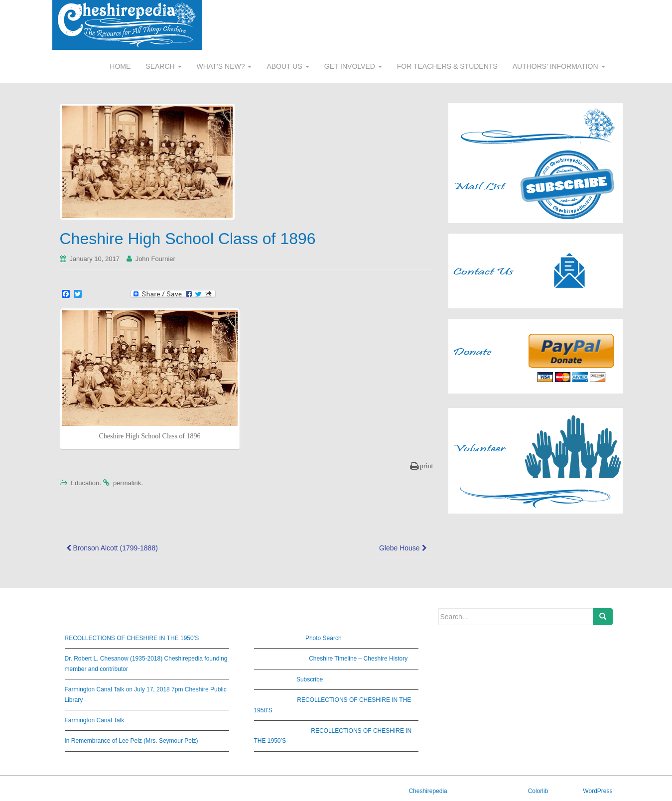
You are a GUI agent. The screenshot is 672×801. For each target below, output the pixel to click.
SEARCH (163, 66)
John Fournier (155, 259)
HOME (120, 66)
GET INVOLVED (353, 66)
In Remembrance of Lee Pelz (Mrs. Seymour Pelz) (132, 741)
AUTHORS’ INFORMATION (559, 66)
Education (85, 483)
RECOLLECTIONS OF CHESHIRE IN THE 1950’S (132, 638)
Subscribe (310, 679)
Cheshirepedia (428, 791)
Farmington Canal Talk (95, 720)
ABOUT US (288, 66)
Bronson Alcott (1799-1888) (112, 548)
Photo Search (324, 638)
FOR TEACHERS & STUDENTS (447, 66)
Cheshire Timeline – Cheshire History (358, 659)
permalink (127, 483)
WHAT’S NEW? (224, 66)
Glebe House (403, 548)
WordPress (598, 791)
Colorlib (538, 791)
